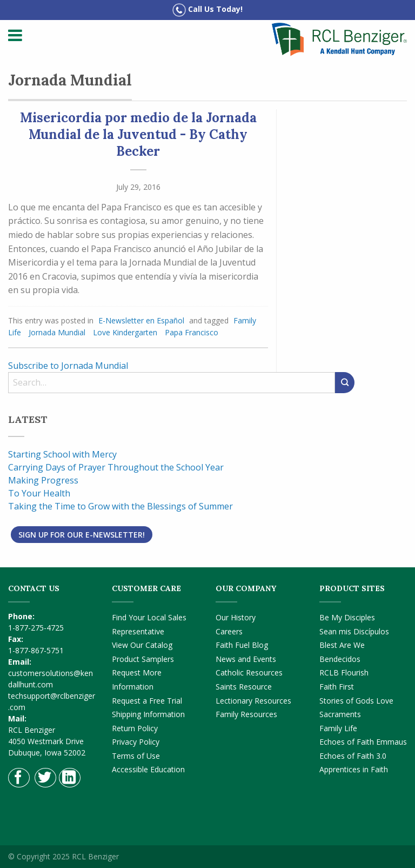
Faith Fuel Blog (242, 645)
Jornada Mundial (57, 332)
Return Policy (135, 728)
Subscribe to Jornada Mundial (68, 366)
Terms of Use (136, 756)
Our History (236, 617)
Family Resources (246, 714)
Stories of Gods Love (356, 701)
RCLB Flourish (344, 672)
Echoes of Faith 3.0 (353, 756)
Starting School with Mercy (62, 454)
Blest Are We (342, 645)
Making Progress (43, 480)
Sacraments (340, 714)
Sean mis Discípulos (354, 631)
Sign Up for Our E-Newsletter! (82, 535)
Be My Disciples (347, 617)
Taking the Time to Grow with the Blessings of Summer (121, 506)
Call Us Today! (207, 10)
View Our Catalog (142, 645)
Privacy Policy (136, 742)
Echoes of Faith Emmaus (363, 742)
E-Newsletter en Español (141, 320)
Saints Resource (244, 687)
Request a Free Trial (147, 701)
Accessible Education (148, 769)
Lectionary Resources (253, 701)
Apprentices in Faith (354, 769)
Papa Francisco (192, 332)
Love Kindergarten (125, 332)
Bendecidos (340, 659)
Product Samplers (143, 659)
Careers (229, 631)
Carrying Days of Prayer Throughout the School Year (116, 467)
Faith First (337, 687)
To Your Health (39, 493)
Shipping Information (148, 714)
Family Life (338, 728)
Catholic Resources (249, 672)
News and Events (246, 659)
